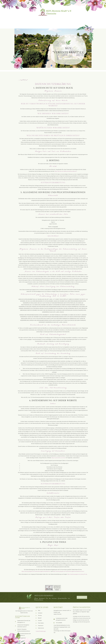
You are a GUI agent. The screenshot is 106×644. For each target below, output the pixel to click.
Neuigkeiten (29, 20)
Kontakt (86, 20)
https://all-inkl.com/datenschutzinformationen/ (66, 171)
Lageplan (40, 20)
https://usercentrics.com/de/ (58, 458)
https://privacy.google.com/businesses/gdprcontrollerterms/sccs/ (69, 571)
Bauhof (50, 20)
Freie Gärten (75, 20)
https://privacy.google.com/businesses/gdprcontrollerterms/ (36, 571)
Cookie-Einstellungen (41, 631)
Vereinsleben (61, 20)
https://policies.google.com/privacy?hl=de (77, 574)
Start (19, 20)
